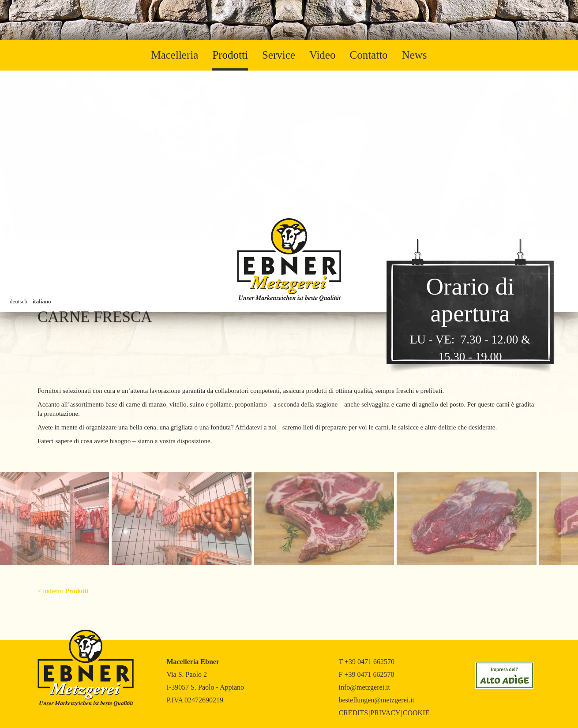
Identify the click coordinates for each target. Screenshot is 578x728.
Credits (354, 713)
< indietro (63, 591)
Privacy (385, 713)
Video (323, 55)
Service (279, 55)
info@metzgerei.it (364, 687)
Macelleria (175, 55)
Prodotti (230, 55)
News (415, 55)
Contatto (368, 55)
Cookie (416, 713)
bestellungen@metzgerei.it (377, 700)
